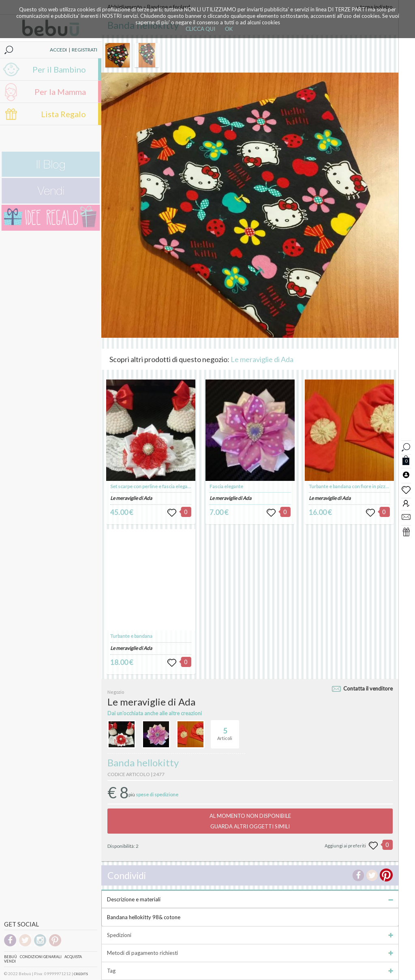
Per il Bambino (59, 69)
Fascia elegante (226, 486)
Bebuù (11, 957)
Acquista (73, 957)
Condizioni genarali (41, 957)
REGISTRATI (84, 50)
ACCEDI (58, 50)
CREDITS (81, 974)
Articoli (225, 731)
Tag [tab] (250, 971)
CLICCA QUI (200, 29)
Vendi (10, 961)
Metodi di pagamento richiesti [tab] (250, 953)
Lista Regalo (63, 114)
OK (229, 29)
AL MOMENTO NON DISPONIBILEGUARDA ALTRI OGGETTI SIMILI (250, 821)
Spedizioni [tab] (250, 935)
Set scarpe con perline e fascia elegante (152, 486)
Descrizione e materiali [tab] (250, 899)
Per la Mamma (60, 92)
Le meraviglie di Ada (262, 359)
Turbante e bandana (131, 636)
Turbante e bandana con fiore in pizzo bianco (356, 486)
